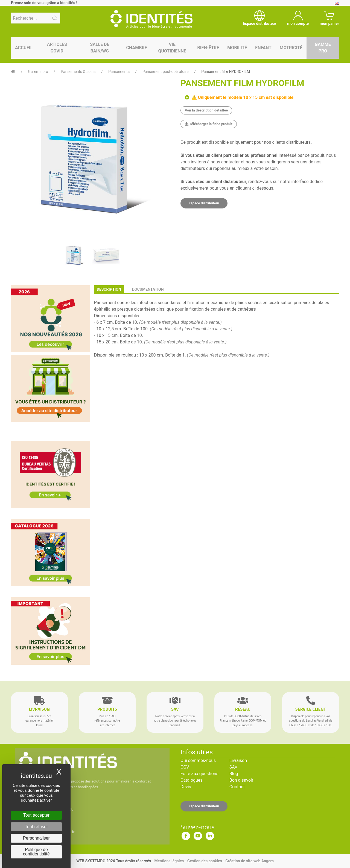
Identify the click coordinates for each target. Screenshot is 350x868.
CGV (185, 767)
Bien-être (208, 48)
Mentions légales (169, 861)
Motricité (291, 48)
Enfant (263, 48)
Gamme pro (323, 48)
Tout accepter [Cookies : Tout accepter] (36, 815)
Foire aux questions (199, 774)
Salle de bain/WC (100, 48)
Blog (234, 774)
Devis (186, 787)
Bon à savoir (241, 780)
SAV (233, 767)
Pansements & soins (78, 72)
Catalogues (192, 780)
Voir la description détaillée (206, 110)
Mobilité (237, 48)
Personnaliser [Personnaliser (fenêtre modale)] (36, 838)
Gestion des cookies (205, 861)
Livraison (238, 760)
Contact (237, 787)
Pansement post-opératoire (166, 72)
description (109, 289)
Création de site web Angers (250, 861)
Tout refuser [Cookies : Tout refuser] (36, 827)
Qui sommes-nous (198, 760)
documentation (148, 289)
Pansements (119, 72)
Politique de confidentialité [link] (36, 852)
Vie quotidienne (172, 48)
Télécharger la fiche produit (209, 124)
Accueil (24, 48)
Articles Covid (57, 48)
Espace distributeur (204, 203)
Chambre (137, 48)
